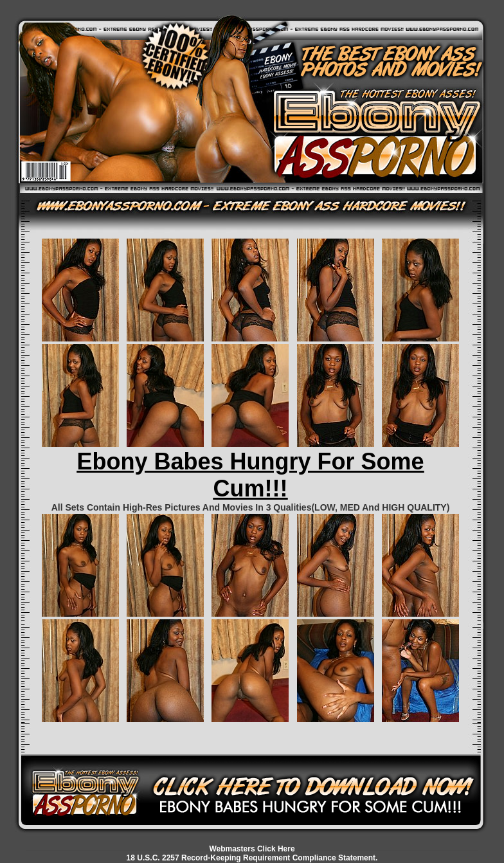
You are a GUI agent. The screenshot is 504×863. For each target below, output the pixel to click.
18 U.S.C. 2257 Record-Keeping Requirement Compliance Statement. (252, 858)
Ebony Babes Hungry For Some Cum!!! (250, 475)
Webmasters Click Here (252, 849)
